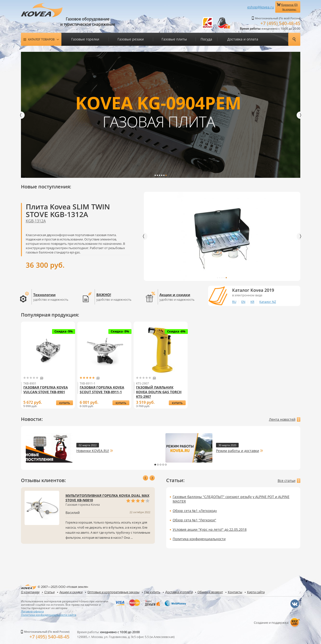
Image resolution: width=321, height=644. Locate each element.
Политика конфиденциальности (199, 539)
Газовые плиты (174, 39)
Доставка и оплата (243, 39)
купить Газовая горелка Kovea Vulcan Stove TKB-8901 (65, 403)
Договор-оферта (32, 611)
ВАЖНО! (104, 294)
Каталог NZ (268, 301)
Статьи (49, 592)
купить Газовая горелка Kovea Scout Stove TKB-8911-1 (121, 403)
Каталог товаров (41, 39)
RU (234, 301)
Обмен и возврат (210, 592)
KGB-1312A (36, 221)
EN (243, 301)
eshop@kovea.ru (261, 7)
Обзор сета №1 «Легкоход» (195, 510)
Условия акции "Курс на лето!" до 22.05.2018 (210, 529)
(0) (42, 377)
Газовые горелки (85, 39)
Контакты (235, 592)
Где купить (152, 592)
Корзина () (289, 7)
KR (252, 301)
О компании (30, 592)
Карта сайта (256, 592)
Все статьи (287, 480)
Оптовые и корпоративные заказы (113, 592)
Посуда (206, 39)
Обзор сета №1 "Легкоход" (194, 520)
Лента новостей (282, 419)
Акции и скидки (175, 294)
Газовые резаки (131, 39)
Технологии (44, 294)
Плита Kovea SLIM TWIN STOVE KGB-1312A (68, 210)
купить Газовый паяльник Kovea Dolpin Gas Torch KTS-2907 (177, 403)
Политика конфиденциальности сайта (49, 614)
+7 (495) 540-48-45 (280, 23)
